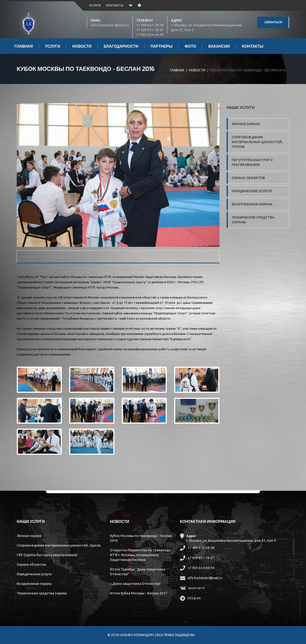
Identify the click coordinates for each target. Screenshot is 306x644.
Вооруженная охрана (252, 204)
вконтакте (197, 588)
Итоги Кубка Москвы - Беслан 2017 (139, 593)
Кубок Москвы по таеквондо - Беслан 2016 (86, 69)
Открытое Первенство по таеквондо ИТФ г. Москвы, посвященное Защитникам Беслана (140, 555)
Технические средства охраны (253, 220)
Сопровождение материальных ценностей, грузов (257, 142)
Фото (190, 46)
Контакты (115, 5)
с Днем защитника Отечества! (135, 584)
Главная (24, 46)
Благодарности (121, 46)
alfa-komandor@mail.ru (110, 25)
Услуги (95, 5)
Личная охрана (246, 124)
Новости (82, 46)
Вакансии (219, 46)
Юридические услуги (252, 191)
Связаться (273, 22)
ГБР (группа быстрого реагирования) (252, 162)
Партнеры (162, 46)
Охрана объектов (248, 178)
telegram (194, 598)
